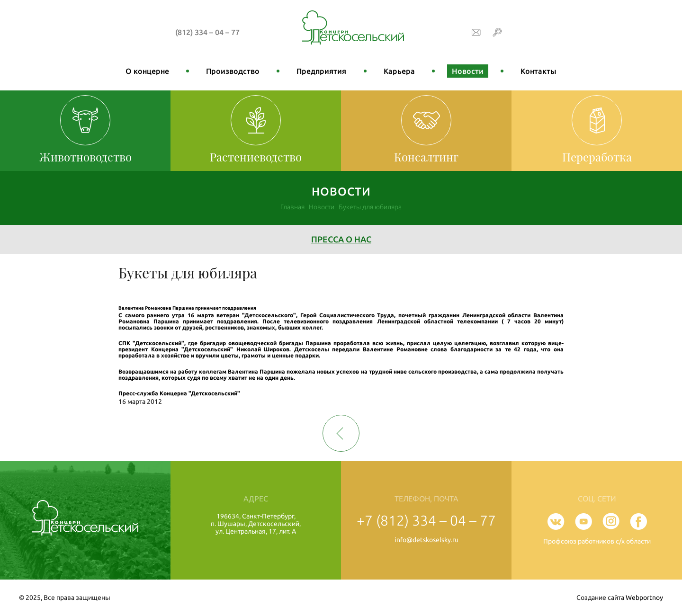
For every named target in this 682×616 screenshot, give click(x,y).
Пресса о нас (341, 239)
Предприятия (321, 71)
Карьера (399, 71)
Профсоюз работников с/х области (597, 541)
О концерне (147, 71)
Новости (468, 71)
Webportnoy (644, 598)
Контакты (538, 71)
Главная (292, 207)
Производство (233, 71)
